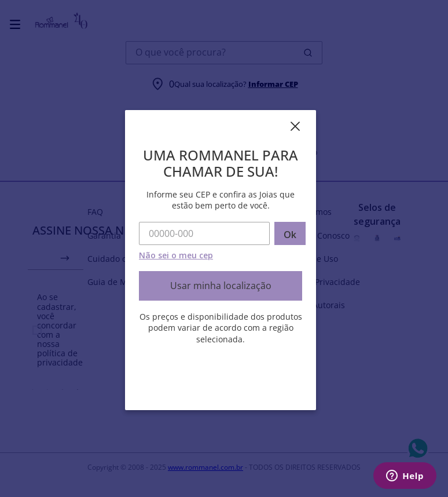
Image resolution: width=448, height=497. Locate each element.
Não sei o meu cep (176, 255)
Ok (290, 235)
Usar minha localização (221, 286)
